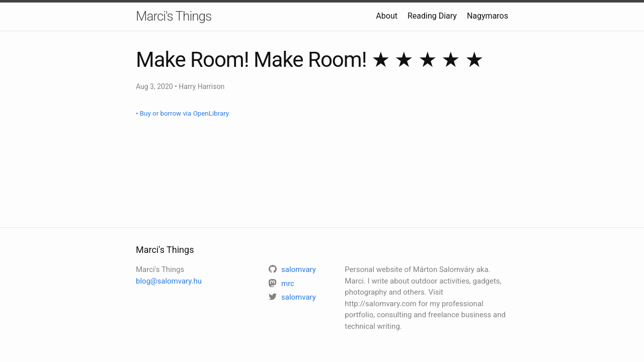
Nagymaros (488, 16)
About (387, 16)
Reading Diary (432, 16)
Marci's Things (174, 16)
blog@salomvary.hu (169, 281)
